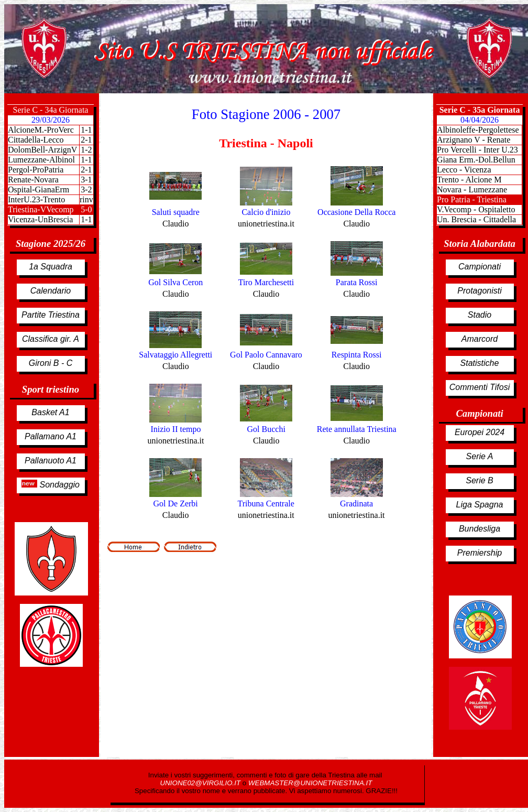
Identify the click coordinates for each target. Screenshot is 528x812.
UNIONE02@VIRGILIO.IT (201, 783)
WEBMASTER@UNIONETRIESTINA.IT (310, 783)
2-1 (86, 170)
